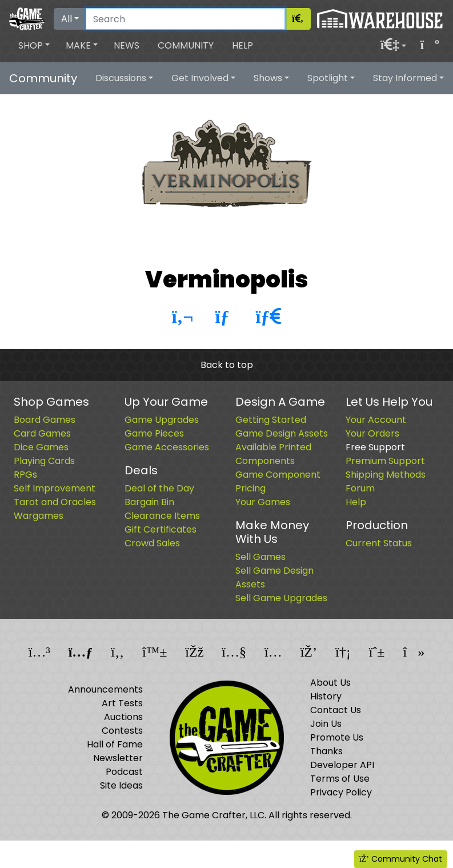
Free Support (375, 447)
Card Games (42, 433)
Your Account (376, 420)
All (67, 19)
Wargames (39, 516)
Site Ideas (121, 785)
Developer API (342, 765)
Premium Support (385, 461)
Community (186, 45)
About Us (330, 683)
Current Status (379, 543)
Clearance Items (162, 516)
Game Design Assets (282, 433)
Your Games (263, 502)
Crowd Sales (152, 543)
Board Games (45, 420)
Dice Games (41, 447)
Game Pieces (154, 433)
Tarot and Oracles (55, 502)
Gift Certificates (161, 529)
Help (242, 45)
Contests (122, 731)
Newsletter (118, 758)
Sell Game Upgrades (281, 598)
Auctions (123, 717)
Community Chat (401, 859)
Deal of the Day (159, 488)
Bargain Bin (149, 502)
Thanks (326, 751)
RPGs (25, 475)
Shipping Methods (386, 475)
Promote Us (337, 737)
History (326, 696)
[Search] (185, 19)
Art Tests (122, 703)
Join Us (326, 724)
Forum (360, 488)
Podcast (124, 772)
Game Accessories (167, 447)
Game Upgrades (162, 420)
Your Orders (372, 433)
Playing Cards (44, 461)
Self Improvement (55, 488)
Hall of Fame (115, 744)
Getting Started (271, 420)
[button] (34, 46)
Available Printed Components (273, 454)
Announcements (105, 689)
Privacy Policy (341, 792)
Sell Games (260, 557)
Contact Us (336, 710)
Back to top (227, 365)
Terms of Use (340, 779)
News (127, 45)
